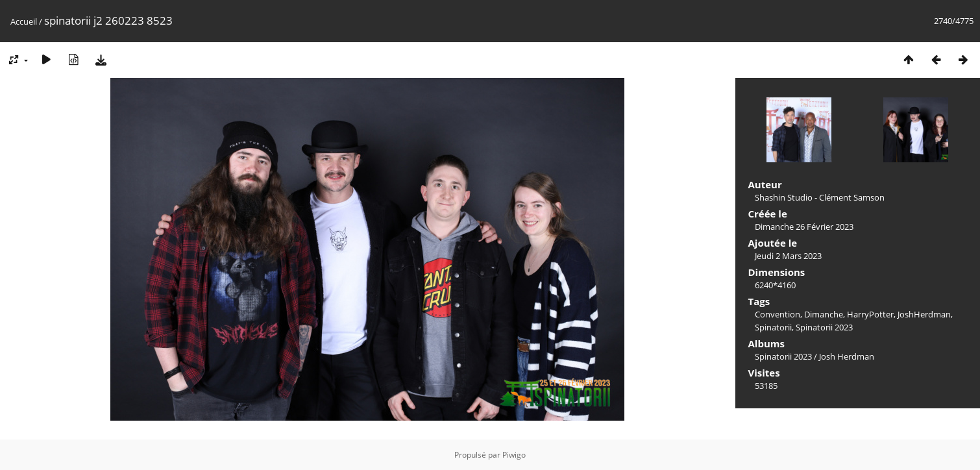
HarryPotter (870, 314)
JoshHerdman (924, 314)
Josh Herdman (847, 356)
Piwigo (514, 455)
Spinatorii (773, 327)
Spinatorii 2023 (824, 327)
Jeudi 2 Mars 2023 (788, 256)
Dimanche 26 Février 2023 (804, 227)
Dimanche (824, 314)
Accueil (24, 21)
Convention (778, 314)
